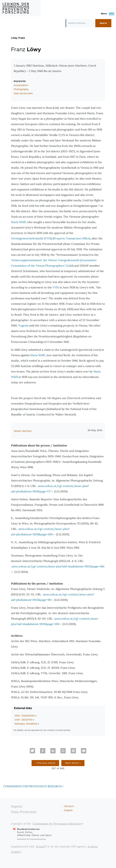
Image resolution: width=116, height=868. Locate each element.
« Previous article (45, 763)
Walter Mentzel (23, 431)
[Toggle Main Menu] (106, 14)
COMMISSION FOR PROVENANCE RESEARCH (34, 786)
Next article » (73, 763)
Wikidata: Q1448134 (27, 724)
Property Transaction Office (72, 238)
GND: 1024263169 (26, 716)
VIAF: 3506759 (25, 720)
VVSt (48, 238)
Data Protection (24, 812)
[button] (32, 751)
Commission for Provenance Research (58, 824)
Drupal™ (43, 846)
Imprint (17, 807)
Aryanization (21, 85)
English (68, 810)
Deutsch (69, 806)
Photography (21, 89)
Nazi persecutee (23, 93)
